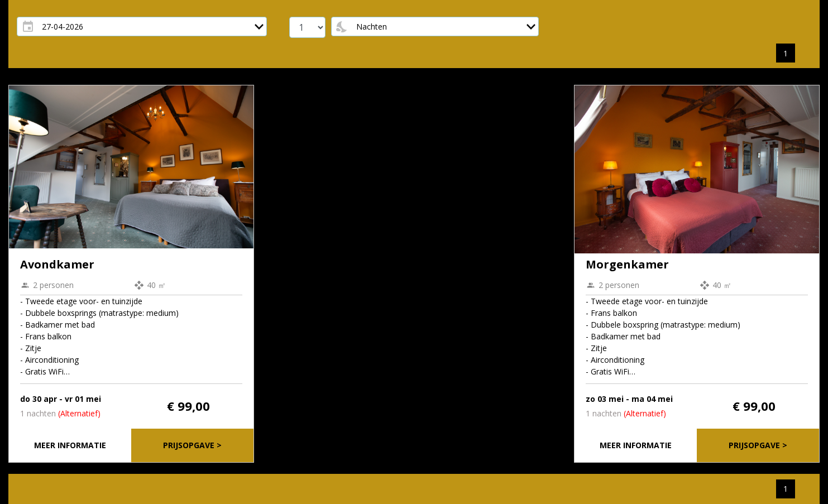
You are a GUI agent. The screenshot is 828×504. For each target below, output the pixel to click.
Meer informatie (70, 445)
